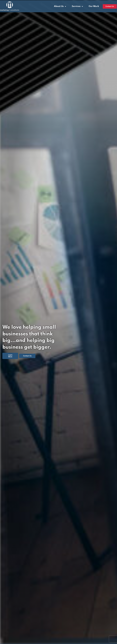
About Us (60, 6)
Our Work (94, 6)
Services (77, 6)
